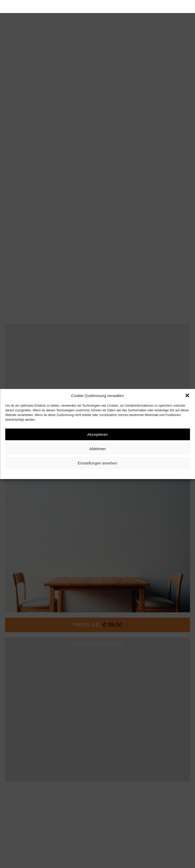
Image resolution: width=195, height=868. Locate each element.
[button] (187, 395)
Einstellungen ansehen (98, 463)
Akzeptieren (97, 434)
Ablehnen (97, 449)
